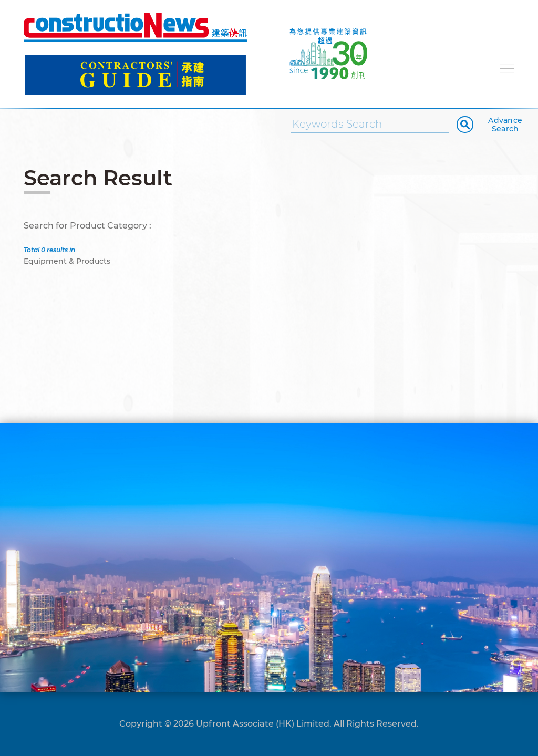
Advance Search (505, 125)
